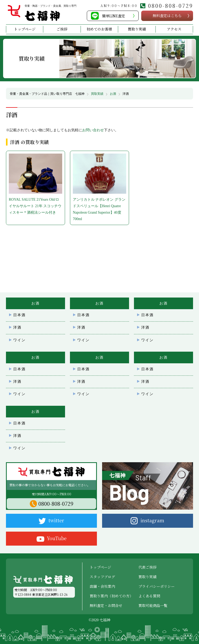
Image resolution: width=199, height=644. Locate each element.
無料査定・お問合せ (106, 605)
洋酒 (17, 327)
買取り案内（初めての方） (111, 596)
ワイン (19, 340)
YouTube (52, 538)
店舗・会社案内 (102, 586)
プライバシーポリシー (157, 586)
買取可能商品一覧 (153, 605)
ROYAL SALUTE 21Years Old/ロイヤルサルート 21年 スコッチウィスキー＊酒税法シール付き (35, 206)
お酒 (113, 94)
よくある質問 (149, 596)
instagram (147, 521)
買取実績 (97, 94)
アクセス (174, 29)
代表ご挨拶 (147, 567)
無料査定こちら (167, 16)
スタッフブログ (102, 577)
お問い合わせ (93, 130)
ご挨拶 (62, 29)
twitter (51, 520)
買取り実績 (137, 29)
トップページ (25, 29)
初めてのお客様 (99, 29)
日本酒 (19, 315)
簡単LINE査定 (114, 16)
